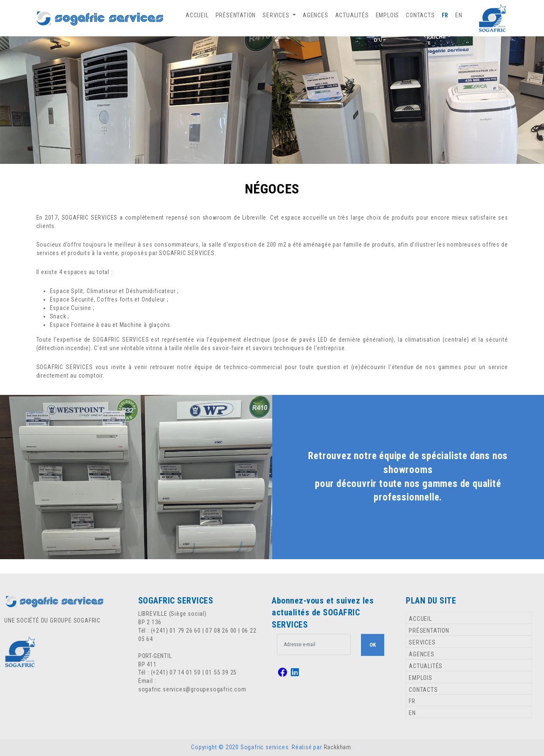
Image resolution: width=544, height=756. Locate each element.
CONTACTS (420, 15)
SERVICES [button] (277, 15)
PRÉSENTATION (236, 15)
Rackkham (338, 747)
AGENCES (316, 15)
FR (445, 15)
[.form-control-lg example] (314, 645)
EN (459, 15)
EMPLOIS (388, 15)
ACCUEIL (197, 15)
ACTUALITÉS (352, 15)
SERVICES (422, 642)
